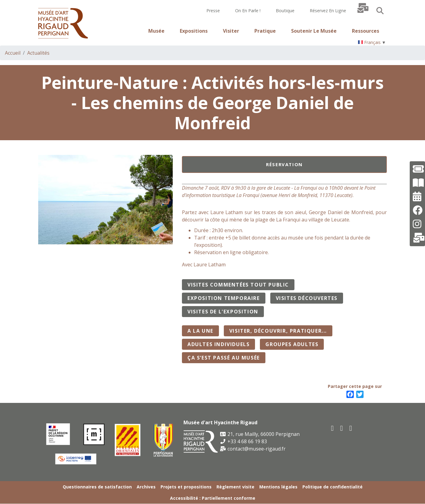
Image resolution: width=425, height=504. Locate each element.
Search (380, 11)
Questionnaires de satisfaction (97, 487)
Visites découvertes (307, 298)
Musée (156, 31)
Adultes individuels (218, 344)
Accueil (13, 53)
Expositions (194, 31)
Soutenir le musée (314, 31)
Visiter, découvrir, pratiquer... (278, 331)
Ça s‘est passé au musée (224, 358)
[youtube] (342, 428)
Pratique (265, 31)
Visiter (231, 31)
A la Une (200, 331)
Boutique (285, 11)
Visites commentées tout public (238, 285)
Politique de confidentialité (333, 487)
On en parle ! (248, 11)
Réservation (284, 164)
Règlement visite (235, 487)
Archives (146, 487)
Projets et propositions (186, 487)
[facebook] (333, 428)
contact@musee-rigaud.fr (253, 449)
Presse (213, 11)
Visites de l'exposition (223, 312)
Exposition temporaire (224, 298)
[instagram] (351, 428)
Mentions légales (278, 487)
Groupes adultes (292, 344)
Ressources (366, 31)
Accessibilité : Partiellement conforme (213, 498)
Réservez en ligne (328, 11)
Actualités (38, 53)
